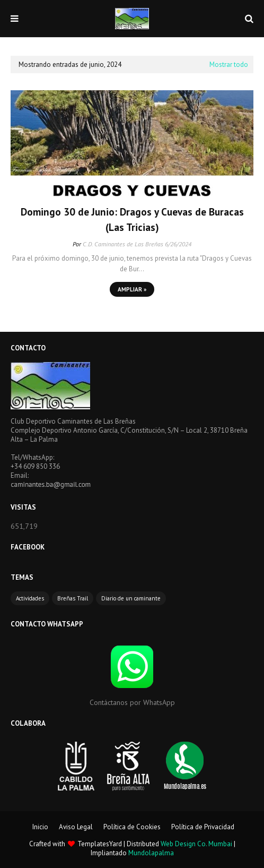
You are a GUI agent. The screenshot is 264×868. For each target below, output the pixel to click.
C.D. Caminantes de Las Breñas (123, 244)
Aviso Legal (76, 827)
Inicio (40, 827)
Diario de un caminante (131, 598)
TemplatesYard (100, 844)
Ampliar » (132, 289)
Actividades (30, 598)
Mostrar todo (229, 65)
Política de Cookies (132, 827)
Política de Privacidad (203, 827)
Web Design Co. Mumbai (196, 844)
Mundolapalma (151, 853)
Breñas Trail (73, 598)
